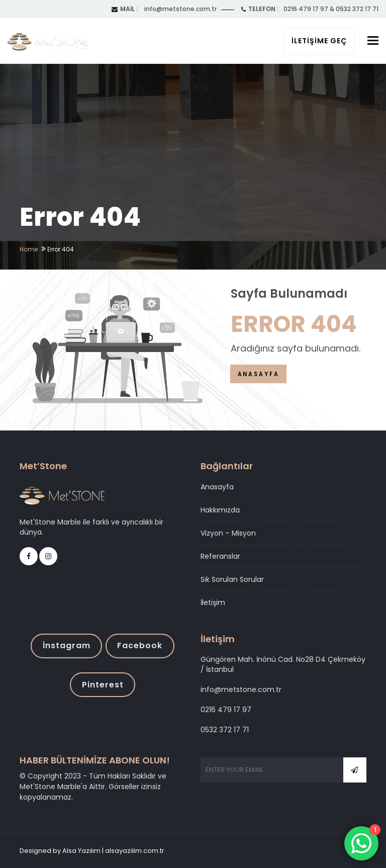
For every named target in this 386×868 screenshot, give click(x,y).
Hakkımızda (220, 510)
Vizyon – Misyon (228, 533)
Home (29, 249)
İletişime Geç (319, 41)
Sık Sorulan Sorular (232, 579)
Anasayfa (217, 487)
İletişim (213, 602)
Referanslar (220, 556)
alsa (173, 851)
